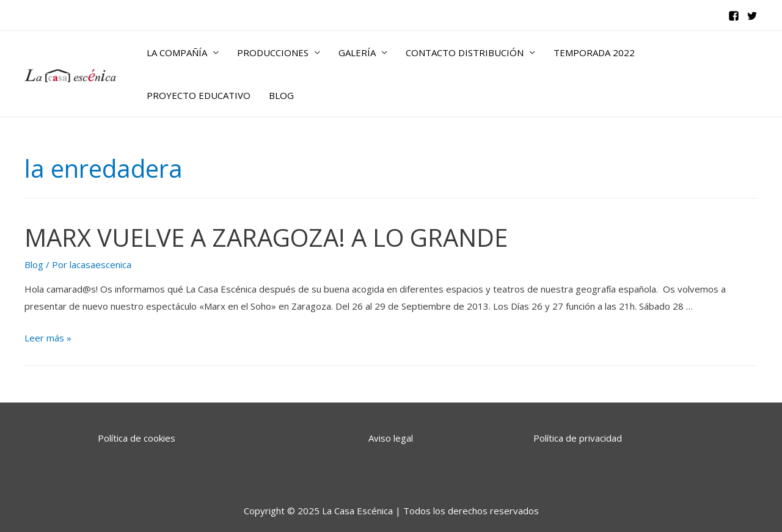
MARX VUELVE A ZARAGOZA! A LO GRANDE (266, 237)
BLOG (281, 95)
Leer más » (48, 338)
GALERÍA (357, 53)
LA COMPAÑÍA (177, 53)
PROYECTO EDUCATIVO (199, 95)
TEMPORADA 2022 (594, 53)
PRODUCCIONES (273, 53)
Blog (34, 264)
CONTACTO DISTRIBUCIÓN (465, 53)
